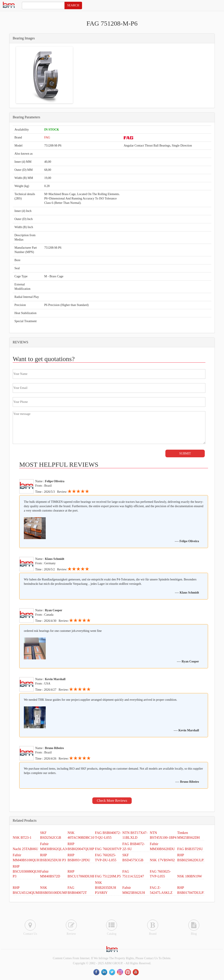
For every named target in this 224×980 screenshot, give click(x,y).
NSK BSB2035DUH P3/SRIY (106, 888)
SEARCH (73, 5)
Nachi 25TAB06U (25, 849)
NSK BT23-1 (22, 838)
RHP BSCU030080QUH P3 (26, 871)
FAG (47, 137)
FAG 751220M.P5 (108, 876)
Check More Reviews (112, 801)
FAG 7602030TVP (108, 849)
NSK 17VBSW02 (162, 860)
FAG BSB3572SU (190, 849)
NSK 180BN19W (190, 876)
